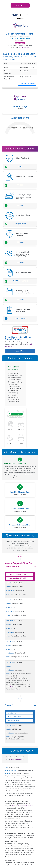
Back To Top (32, 362)
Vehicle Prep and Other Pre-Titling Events (19, 565)
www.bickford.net (24, 48)
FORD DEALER (10, 687)
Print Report (20, 5)
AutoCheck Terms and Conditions (23, 806)
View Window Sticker (27, 84)
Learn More (20, 351)
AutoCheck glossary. (17, 759)
